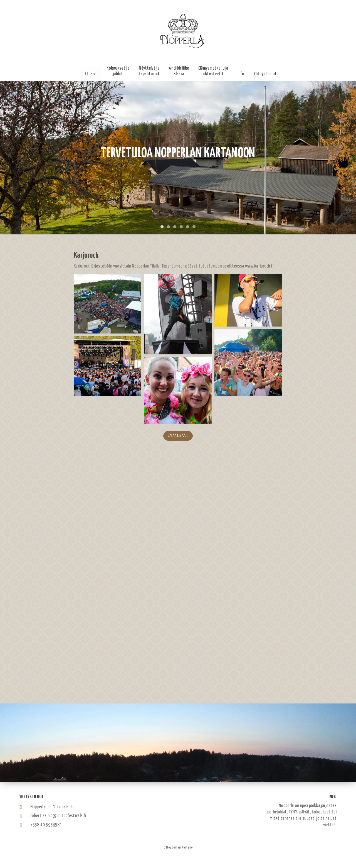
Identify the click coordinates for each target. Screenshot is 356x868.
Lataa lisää (178, 436)
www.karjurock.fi (259, 266)
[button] (118, 71)
